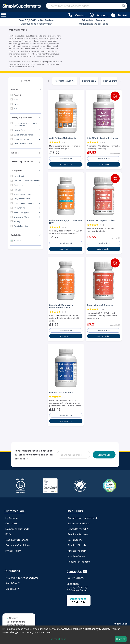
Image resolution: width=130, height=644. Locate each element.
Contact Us (12, 523)
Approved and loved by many (37, 22)
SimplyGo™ (12, 589)
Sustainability (75, 540)
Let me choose (58, 639)
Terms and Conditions (18, 545)
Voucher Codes (76, 556)
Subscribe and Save (79, 523)
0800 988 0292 (75, 578)
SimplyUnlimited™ (78, 529)
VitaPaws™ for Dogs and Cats (22, 578)
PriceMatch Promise (79, 562)
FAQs (8, 534)
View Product (66, 158)
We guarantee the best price (93, 22)
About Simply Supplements (83, 518)
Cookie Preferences (17, 540)
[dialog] (65, 635)
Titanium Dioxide (77, 545)
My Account (12, 518)
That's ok (121, 639)
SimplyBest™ (13, 583)
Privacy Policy (13, 551)
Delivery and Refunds (17, 529)
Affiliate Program (77, 551)
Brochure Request (78, 534)
